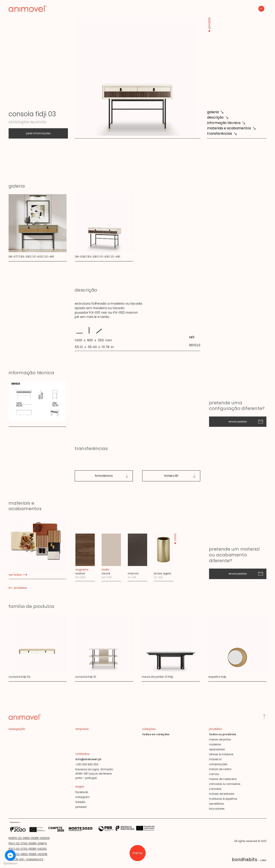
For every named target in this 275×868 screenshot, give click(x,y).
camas (214, 774)
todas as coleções (156, 734)
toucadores (217, 809)
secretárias (216, 804)
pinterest (81, 807)
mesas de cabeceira (223, 779)
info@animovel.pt (88, 759)
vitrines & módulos (221, 754)
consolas (215, 789)
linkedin (80, 802)
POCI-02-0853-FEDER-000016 (28, 854)
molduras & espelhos (223, 799)
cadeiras (215, 744)
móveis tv (215, 759)
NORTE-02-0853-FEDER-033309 (29, 838)
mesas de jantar (220, 739)
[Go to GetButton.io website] (10, 864)
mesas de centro (220, 769)
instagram (82, 797)
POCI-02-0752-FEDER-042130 (28, 849)
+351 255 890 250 (87, 764)
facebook (82, 792)
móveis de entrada (222, 794)
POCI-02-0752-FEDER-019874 (28, 843)
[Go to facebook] (10, 855)
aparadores (217, 749)
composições (218, 764)
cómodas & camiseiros (225, 784)
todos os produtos (223, 734)
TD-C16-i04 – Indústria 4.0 (26, 859)
